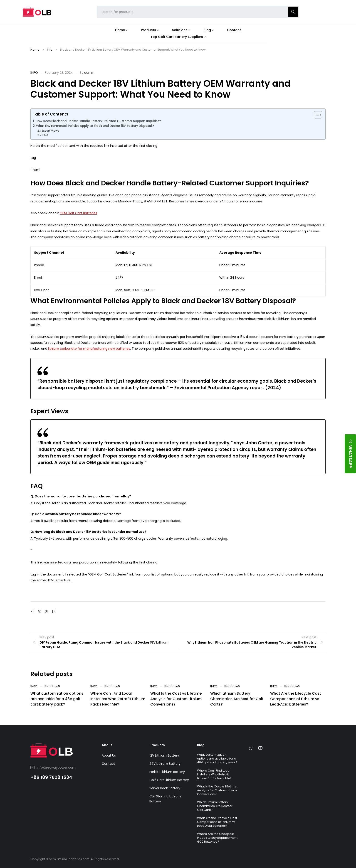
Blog (201, 745)
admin (89, 73)
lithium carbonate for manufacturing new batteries (89, 349)
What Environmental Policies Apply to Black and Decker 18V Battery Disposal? (95, 126)
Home (35, 50)
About (107, 745)
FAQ (45, 135)
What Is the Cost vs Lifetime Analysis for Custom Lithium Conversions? (176, 699)
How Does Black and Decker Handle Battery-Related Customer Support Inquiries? (98, 121)
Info (50, 50)
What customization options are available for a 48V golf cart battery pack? (57, 699)
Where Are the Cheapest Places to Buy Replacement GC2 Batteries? (217, 838)
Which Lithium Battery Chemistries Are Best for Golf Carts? (237, 699)
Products (157, 745)
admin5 (54, 686)
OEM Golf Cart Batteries (78, 213)
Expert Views (51, 131)
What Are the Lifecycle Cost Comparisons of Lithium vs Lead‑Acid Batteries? (296, 699)
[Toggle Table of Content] (316, 115)
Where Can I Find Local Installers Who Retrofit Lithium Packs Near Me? (118, 699)
